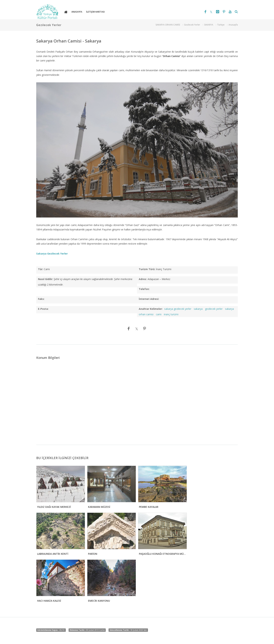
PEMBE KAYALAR (149, 507)
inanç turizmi (171, 314)
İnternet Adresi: (149, 299)
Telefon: (144, 289)
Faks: (41, 299)
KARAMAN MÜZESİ (99, 507)
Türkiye (221, 25)
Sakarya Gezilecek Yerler (52, 254)
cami (159, 314)
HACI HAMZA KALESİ (49, 601)
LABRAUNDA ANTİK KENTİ (53, 554)
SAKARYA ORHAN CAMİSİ (168, 25)
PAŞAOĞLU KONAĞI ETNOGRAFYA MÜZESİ (164, 554)
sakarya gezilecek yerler (178, 309)
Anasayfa (233, 25)
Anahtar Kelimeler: (151, 309)
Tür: (41, 269)
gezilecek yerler (214, 309)
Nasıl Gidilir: (46, 279)
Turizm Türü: (147, 269)
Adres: (143, 279)
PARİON (93, 554)
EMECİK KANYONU (99, 601)
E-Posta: (43, 309)
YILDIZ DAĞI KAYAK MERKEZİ (54, 507)
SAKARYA (209, 25)
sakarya (198, 309)
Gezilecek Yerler (192, 25)
